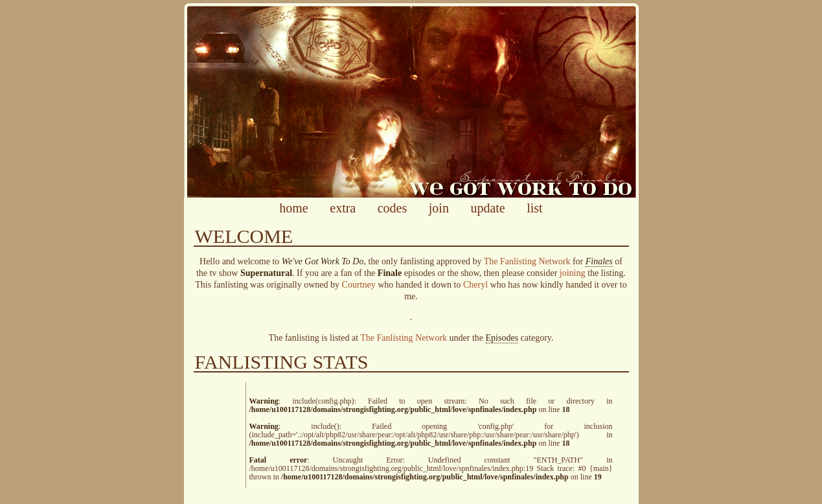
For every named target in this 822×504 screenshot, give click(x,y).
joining (573, 273)
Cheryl (475, 285)
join (439, 208)
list (534, 208)
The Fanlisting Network (527, 261)
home (293, 208)
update (487, 208)
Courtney (359, 285)
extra (343, 208)
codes (393, 208)
